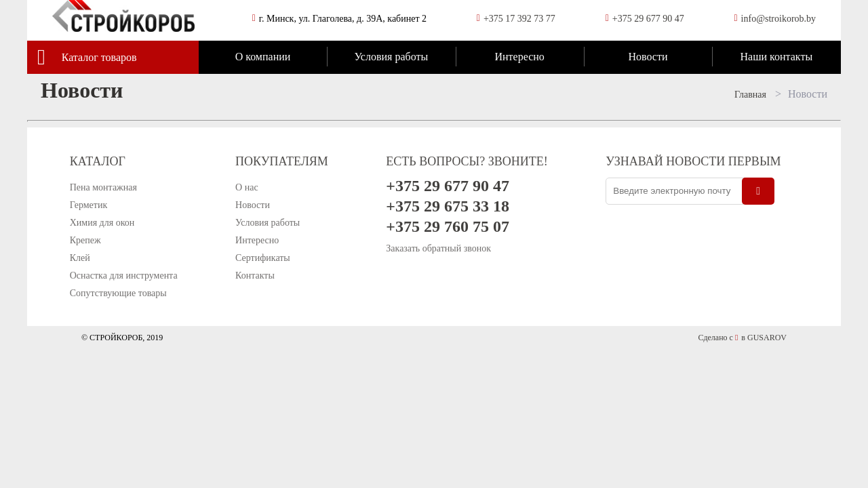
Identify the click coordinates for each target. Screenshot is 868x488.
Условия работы (391, 57)
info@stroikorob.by (779, 19)
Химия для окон (102, 223)
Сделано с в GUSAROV (742, 338)
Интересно (519, 57)
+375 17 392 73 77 (519, 19)
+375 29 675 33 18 (448, 206)
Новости (648, 57)
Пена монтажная (103, 187)
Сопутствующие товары (118, 293)
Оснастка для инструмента (124, 276)
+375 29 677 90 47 (648, 19)
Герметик (89, 205)
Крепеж (85, 240)
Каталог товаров (99, 57)
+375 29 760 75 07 (448, 226)
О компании (263, 57)
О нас (247, 187)
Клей (80, 258)
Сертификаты (263, 258)
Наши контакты (776, 57)
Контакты (255, 276)
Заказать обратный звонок (438, 248)
